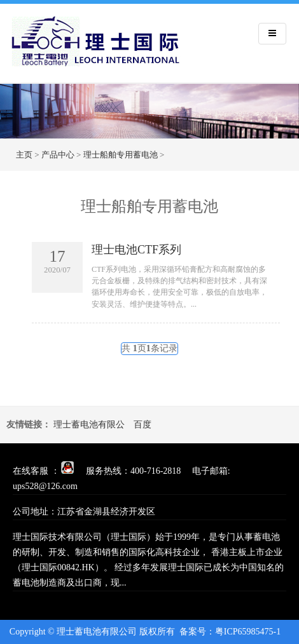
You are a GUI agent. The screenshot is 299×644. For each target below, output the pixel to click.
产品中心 (58, 155)
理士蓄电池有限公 (89, 425)
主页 (24, 155)
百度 (143, 425)
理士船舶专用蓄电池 (121, 155)
